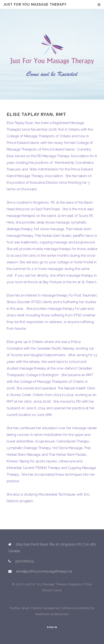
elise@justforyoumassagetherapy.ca (44, 571)
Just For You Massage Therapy (35, 4)
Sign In (52, 627)
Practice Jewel (19, 608)
